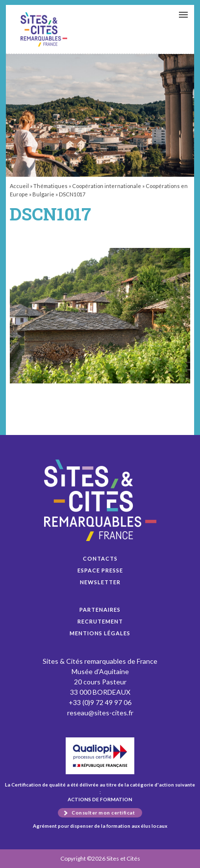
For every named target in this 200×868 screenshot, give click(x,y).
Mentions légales (100, 633)
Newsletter (100, 582)
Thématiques (50, 186)
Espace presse (100, 570)
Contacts (100, 558)
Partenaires (100, 610)
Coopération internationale (107, 186)
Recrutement (100, 621)
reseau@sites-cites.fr (100, 713)
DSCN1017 (44, 29)
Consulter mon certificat (103, 813)
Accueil (19, 186)
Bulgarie (43, 194)
